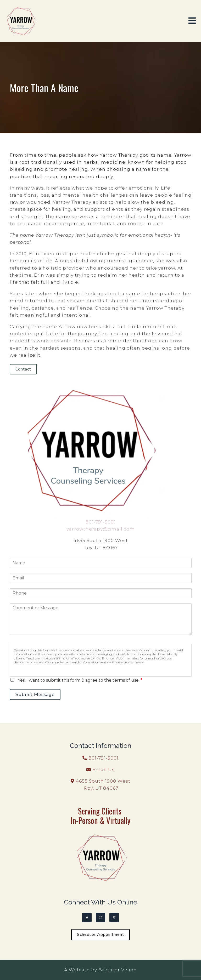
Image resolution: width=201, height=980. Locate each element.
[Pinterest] (114, 918)
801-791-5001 (101, 522)
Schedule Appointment (100, 935)
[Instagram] (100, 918)
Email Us (104, 770)
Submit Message (35, 694)
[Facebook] (87, 918)
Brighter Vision (118, 970)
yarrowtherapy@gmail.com (101, 529)
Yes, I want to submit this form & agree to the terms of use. (80, 680)
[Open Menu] (192, 21)
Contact (23, 369)
